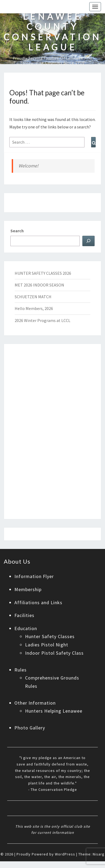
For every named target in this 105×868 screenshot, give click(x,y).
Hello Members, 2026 (34, 308)
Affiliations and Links (38, 602)
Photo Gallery (30, 728)
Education (26, 628)
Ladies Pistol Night (47, 645)
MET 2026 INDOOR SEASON (39, 285)
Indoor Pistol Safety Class (54, 653)
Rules (21, 670)
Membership (28, 589)
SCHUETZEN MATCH (33, 297)
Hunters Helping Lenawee (54, 711)
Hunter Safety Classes (50, 636)
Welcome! (28, 166)
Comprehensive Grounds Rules (52, 682)
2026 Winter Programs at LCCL (43, 320)
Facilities (24, 615)
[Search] (88, 241)
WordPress (65, 854)
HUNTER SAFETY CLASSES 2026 (43, 273)
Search (17, 231)
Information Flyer (34, 576)
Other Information (35, 703)
